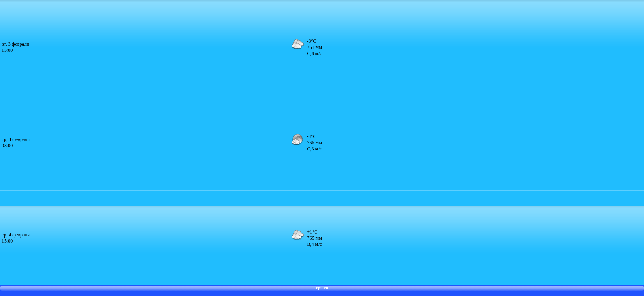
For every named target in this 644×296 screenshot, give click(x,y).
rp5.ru (322, 288)
